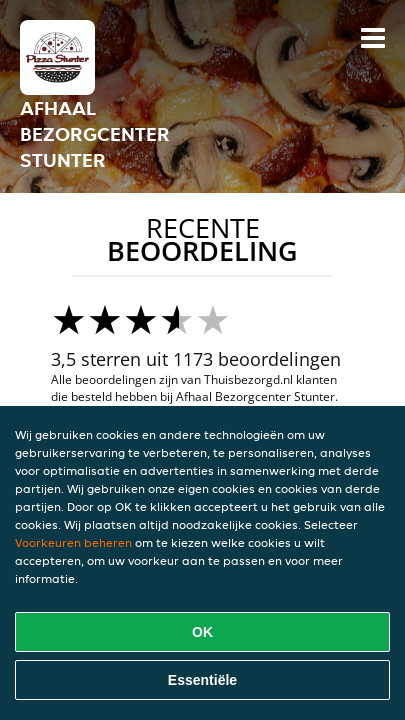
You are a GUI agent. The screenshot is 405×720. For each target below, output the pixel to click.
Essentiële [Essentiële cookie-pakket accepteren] (202, 680)
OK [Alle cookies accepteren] (202, 632)
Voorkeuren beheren (73, 542)
